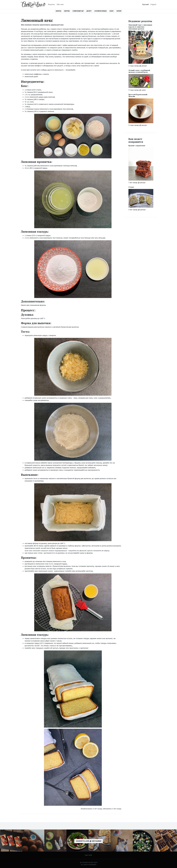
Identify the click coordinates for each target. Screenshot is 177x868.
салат (144, 90)
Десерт (89, 11)
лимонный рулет (31, 77)
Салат (112, 11)
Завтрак (67, 11)
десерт (144, 66)
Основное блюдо (101, 11)
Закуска (58, 11)
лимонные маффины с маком (37, 74)
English (153, 4)
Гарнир (119, 11)
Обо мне (60, 4)
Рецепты (51, 4)
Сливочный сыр (78, 11)
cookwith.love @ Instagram (89, 841)
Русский (145, 4)
